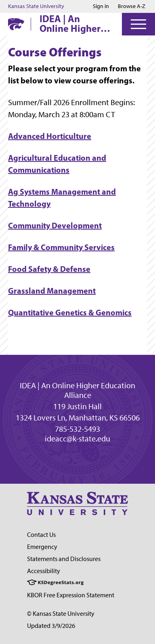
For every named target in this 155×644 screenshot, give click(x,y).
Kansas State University (36, 6)
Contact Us (41, 535)
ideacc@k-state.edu (77, 439)
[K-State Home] (16, 24)
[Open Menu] (138, 24)
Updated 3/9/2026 (51, 626)
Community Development (55, 225)
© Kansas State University (61, 614)
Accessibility (44, 571)
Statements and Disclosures (64, 559)
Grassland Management (52, 291)
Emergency (42, 547)
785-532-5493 (77, 429)
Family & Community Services (61, 247)
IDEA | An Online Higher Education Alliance (70, 23)
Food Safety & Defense (49, 269)
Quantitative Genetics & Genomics (70, 312)
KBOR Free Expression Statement (71, 595)
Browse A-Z (132, 6)
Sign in (101, 6)
